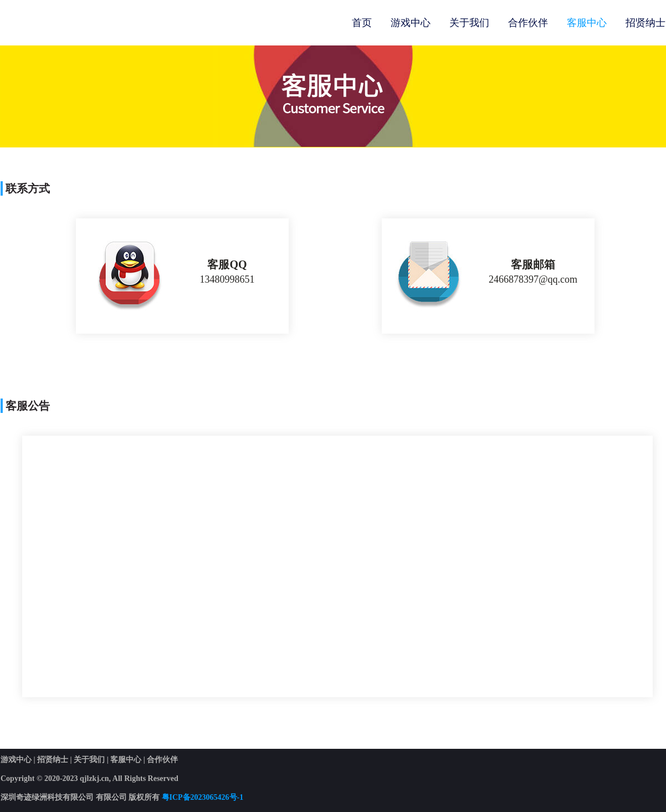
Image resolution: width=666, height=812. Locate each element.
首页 (362, 23)
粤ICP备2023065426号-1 (203, 797)
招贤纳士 (645, 23)
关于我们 (469, 23)
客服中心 (587, 23)
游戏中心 (411, 23)
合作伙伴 (528, 23)
